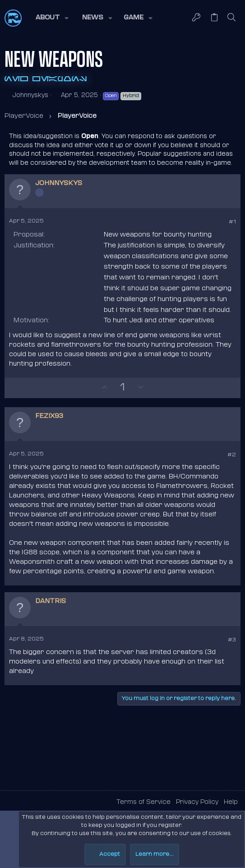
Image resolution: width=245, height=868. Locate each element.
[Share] (220, 223)
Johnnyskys (30, 95)
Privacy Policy (197, 802)
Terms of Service (143, 802)
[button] (51, 18)
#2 (232, 455)
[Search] (232, 18)
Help (231, 802)
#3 (232, 640)
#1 (232, 222)
